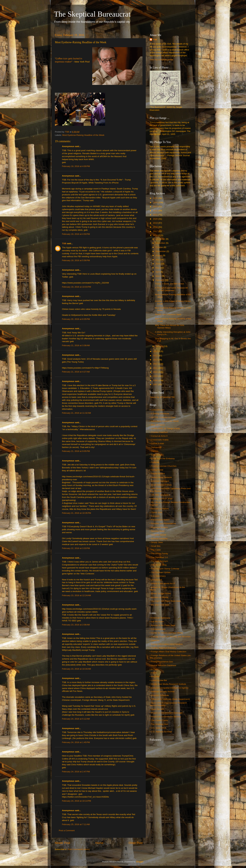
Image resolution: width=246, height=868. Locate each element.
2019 (156, 223)
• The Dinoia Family (159, 554)
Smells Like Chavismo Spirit (168, 314)
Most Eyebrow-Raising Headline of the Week (83, 135)
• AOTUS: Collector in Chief (163, 417)
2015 (156, 351)
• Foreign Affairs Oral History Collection (168, 652)
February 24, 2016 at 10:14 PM (76, 801)
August (159, 255)
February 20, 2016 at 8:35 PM (76, 319)
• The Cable (155, 550)
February (160, 280)
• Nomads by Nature (159, 509)
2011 (156, 368)
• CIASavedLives (158, 629)
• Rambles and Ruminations (163, 524)
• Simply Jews (156, 542)
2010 (156, 372)
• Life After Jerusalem (160, 495)
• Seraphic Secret (158, 535)
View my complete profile (161, 60)
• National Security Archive (162, 692)
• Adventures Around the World (164, 421)
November (161, 243)
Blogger (140, 862)
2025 (156, 198)
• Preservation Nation (160, 520)
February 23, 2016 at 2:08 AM (76, 625)
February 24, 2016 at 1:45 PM (76, 742)
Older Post (136, 843)
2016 (156, 235)
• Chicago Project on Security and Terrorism (170, 637)
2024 (156, 202)
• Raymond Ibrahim (159, 527)
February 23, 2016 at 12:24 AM (76, 595)
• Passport (155, 516)
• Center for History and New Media (166, 633)
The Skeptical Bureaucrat (92, 14)
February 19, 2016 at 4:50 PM (76, 234)
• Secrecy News (157, 531)
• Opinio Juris (156, 512)
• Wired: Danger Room (160, 594)
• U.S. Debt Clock (158, 728)
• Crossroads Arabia (159, 440)
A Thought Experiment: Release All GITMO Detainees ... (171, 289)
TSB (64, 243)
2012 (156, 364)
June (158, 264)
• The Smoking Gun (159, 724)
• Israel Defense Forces (161, 485)
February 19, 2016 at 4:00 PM (76, 166)
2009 (156, 376)
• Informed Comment (159, 481)
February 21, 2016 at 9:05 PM (76, 451)
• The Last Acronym (159, 561)
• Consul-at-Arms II (159, 436)
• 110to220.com (157, 410)
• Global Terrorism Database (163, 665)
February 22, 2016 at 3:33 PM (76, 548)
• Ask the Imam (157, 622)
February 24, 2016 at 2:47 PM (76, 772)
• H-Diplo (154, 669)
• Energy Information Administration (166, 644)
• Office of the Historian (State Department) (170, 699)
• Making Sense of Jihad (161, 499)
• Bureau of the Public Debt (162, 625)
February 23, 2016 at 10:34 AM (76, 669)
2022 (156, 211)
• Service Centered (159, 539)
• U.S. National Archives (161, 732)
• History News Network (161, 477)
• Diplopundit (156, 447)
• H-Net (153, 673)
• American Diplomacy (160, 618)
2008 (156, 380)
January (160, 346)
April (158, 272)
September (161, 251)
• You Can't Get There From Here (165, 601)
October (160, 247)
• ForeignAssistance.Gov (161, 662)
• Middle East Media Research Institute (168, 684)
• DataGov (155, 640)
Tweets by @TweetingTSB (162, 397)
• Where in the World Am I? (162, 583)
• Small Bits (155, 546)
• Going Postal (156, 470)
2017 (156, 231)
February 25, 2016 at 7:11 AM (76, 824)
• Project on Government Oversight (166, 713)
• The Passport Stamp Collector (164, 569)
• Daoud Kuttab (157, 443)
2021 (156, 215)
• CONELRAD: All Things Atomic (165, 428)
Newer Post (62, 843)
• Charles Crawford (159, 432)
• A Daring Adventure (159, 414)
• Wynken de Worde (159, 597)
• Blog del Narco (157, 425)
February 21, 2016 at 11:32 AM (76, 413)
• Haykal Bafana (157, 474)
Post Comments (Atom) (79, 849)
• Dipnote (154, 451)
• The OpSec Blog (158, 565)
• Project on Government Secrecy (165, 717)
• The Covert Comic (159, 720)
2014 (156, 356)
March (159, 276)
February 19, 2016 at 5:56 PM (76, 260)
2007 (156, 384)
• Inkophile (155, 677)
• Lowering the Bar (158, 680)
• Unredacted (156, 580)
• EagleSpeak (156, 455)
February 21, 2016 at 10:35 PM (76, 513)
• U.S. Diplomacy (158, 576)
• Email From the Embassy (162, 459)
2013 (156, 360)
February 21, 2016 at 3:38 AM (76, 345)
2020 (156, 219)
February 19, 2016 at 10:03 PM (76, 287)
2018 (156, 227)
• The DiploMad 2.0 (159, 557)
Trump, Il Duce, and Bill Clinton (170, 284)
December (161, 239)
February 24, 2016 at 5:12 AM (76, 719)
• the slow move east (159, 605)
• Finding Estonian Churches (163, 466)
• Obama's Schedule (159, 695)
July (158, 260)
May (158, 268)
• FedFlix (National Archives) (163, 648)
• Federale (155, 462)
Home (99, 843)
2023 (156, 207)
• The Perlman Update (160, 572)
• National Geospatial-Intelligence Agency (169, 688)
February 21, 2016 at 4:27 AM (76, 372)
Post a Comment (67, 830)
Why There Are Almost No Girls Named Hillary (170, 326)
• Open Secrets (157, 709)
